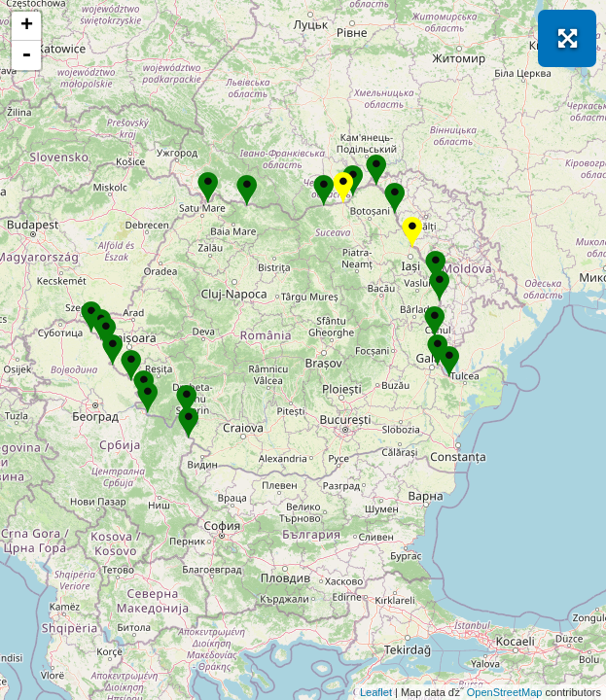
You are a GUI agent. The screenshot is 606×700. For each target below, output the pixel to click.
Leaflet (376, 692)
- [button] (26, 55)
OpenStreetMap (505, 692)
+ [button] (27, 26)
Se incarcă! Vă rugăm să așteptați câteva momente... (301, 350)
